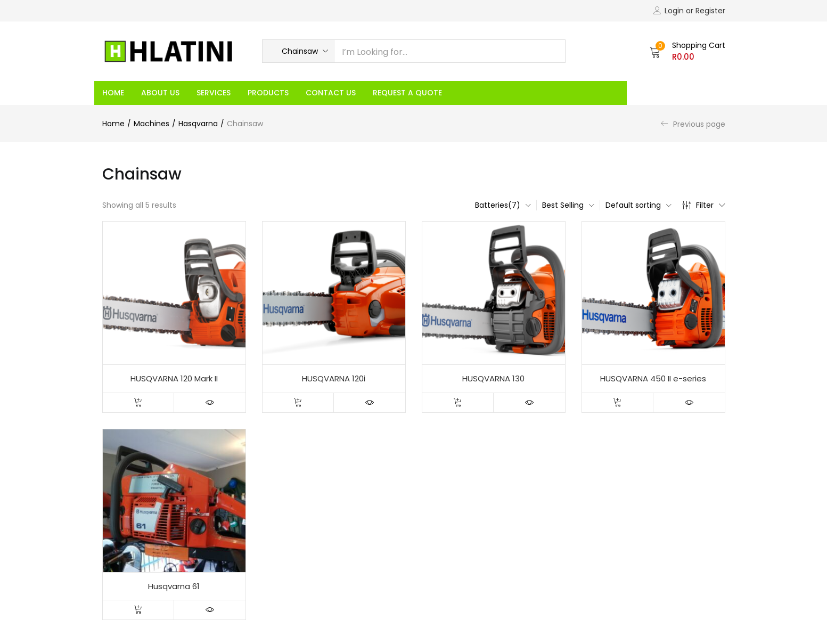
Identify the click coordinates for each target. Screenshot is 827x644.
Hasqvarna (198, 124)
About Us (160, 93)
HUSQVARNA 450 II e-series (653, 378)
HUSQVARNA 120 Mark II (174, 378)
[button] (298, 51)
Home (113, 93)
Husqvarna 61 (174, 586)
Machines (152, 124)
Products (268, 93)
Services (214, 93)
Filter (704, 205)
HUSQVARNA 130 (493, 378)
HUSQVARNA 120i (334, 378)
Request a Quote (407, 93)
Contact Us (331, 93)
